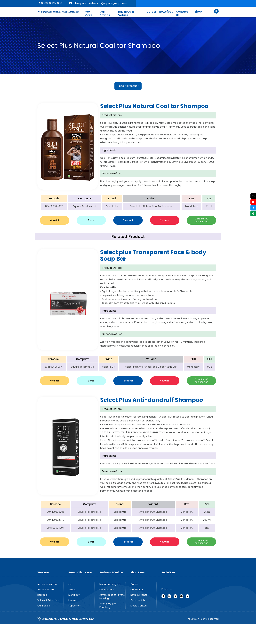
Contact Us (182, 13)
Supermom (75, 606)
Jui (70, 584)
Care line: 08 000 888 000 (201, 220)
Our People (44, 606)
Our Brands (105, 13)
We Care (89, 13)
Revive (72, 600)
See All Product (129, 86)
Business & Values (126, 13)
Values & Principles (48, 600)
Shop (198, 12)
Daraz (91, 220)
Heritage (42, 595)
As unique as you (47, 584)
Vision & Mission (46, 590)
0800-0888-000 (50, 3)
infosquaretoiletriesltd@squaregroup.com (98, 3)
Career (151, 12)
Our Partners (107, 590)
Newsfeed (166, 12)
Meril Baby (74, 595)
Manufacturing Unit (110, 584)
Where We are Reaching (108, 605)
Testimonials (138, 600)
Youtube (165, 220)
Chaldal (55, 220)
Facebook (128, 220)
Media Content (139, 606)
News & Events (139, 595)
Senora (72, 590)
